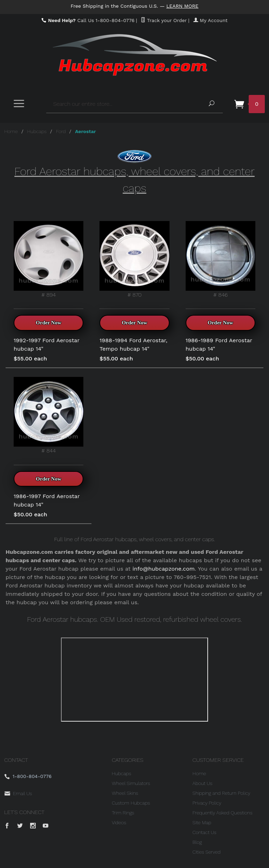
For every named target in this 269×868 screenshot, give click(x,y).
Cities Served (207, 852)
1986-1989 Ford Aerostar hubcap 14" (219, 345)
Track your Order (164, 20)
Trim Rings (123, 813)
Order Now (49, 323)
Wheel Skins (125, 793)
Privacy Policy (207, 803)
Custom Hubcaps (131, 803)
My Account (211, 20)
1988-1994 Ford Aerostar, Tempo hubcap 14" (133, 345)
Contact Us (205, 832)
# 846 (220, 260)
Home (11, 131)
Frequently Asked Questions (223, 813)
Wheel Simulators (131, 783)
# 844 (49, 415)
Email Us (22, 793)
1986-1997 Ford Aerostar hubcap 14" (47, 500)
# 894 (49, 260)
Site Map (202, 822)
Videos (119, 822)
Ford (61, 131)
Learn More (182, 6)
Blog (197, 842)
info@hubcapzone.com (164, 569)
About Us (203, 783)
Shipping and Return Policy (222, 793)
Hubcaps (37, 131)
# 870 (134, 260)
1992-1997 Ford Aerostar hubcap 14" (47, 345)
